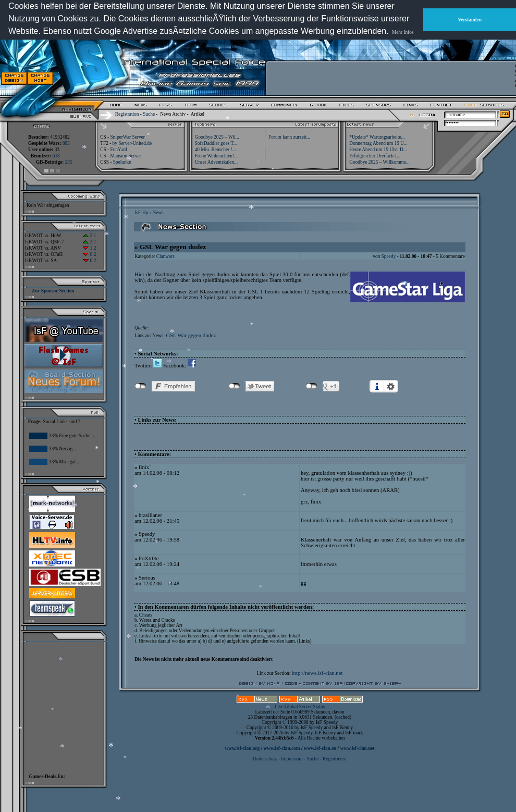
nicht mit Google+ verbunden (311, 386)
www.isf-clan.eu (320, 748)
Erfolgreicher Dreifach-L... (375, 156)
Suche (149, 114)
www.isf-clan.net (358, 748)
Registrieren (335, 759)
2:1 (89, 236)
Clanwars (165, 256)
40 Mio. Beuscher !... (216, 150)
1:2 (89, 248)
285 (69, 162)
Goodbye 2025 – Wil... (217, 137)
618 (56, 156)
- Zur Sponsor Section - (53, 291)
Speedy (389, 256)
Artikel (198, 114)
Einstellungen (391, 386)
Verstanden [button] (470, 20)
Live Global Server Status (300, 707)
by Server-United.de (132, 143)
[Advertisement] (60, 705)
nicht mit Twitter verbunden (234, 386)
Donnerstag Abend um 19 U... (378, 143)
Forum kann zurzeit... (289, 137)
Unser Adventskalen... (216, 162)
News (158, 213)
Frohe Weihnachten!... (217, 156)
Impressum (292, 759)
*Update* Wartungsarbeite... (377, 137)
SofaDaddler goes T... (216, 143)
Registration (127, 114)
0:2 (89, 254)
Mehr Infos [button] (403, 32)
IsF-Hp (141, 213)
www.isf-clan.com (282, 748)
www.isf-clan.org (242, 748)
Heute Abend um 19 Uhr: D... (378, 150)
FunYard (118, 150)
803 (66, 143)
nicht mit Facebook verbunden (140, 386)
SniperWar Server (127, 137)
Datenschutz (265, 759)
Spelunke (122, 162)
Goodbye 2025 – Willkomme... (379, 162)
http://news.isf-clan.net (317, 673)
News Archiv (173, 114)
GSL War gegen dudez (191, 335)
